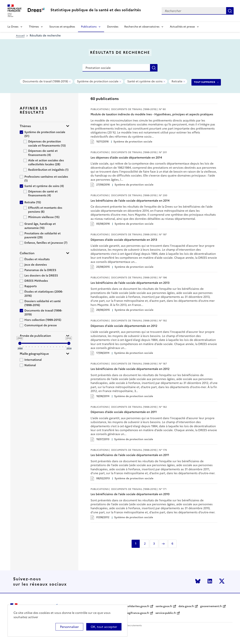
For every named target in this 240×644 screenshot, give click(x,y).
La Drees (13, 27)
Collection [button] (27, 253)
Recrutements (134, 626)
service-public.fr (166, 613)
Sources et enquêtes (62, 27)
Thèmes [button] (25, 126)
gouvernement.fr (211, 606)
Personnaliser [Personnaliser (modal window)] (69, 627)
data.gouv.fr (186, 606)
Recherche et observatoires (142, 27)
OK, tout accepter (104, 627)
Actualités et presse (182, 27)
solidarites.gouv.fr (138, 606)
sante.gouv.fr (164, 606)
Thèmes (34, 27)
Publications (89, 27)
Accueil (20, 36)
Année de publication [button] (35, 336)
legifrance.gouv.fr (138, 613)
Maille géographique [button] (34, 354)
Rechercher (230, 11)
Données (113, 27)
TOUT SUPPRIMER (205, 82)
